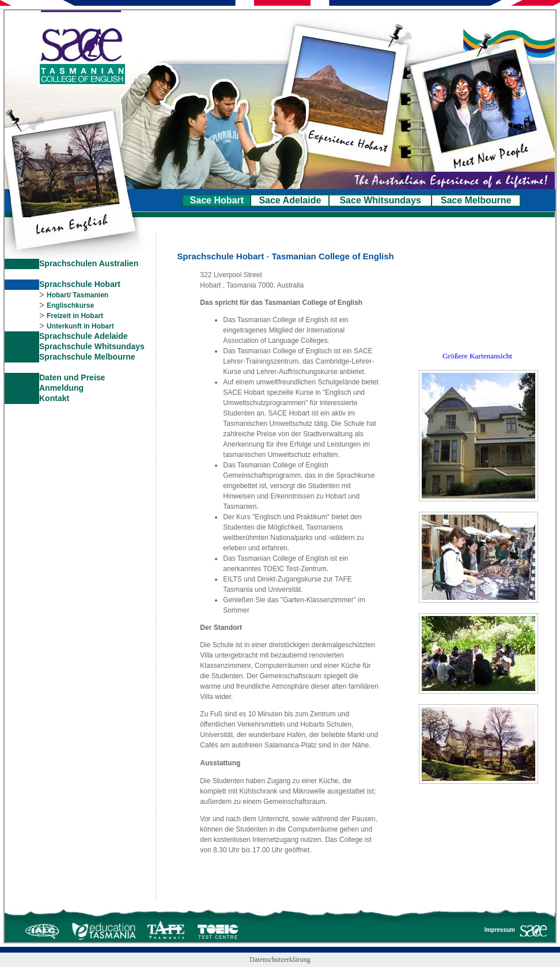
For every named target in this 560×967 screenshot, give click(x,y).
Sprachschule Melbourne (87, 357)
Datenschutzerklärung (280, 960)
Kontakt (54, 398)
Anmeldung (61, 388)
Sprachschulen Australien (89, 263)
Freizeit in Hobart (75, 316)
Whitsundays (120, 346)
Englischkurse (70, 305)
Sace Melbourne (476, 200)
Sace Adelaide (290, 200)
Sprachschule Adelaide (84, 336)
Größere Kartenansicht (477, 356)
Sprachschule (67, 346)
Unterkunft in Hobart (80, 326)
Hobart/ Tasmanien (77, 295)
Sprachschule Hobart (80, 284)
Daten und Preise (72, 377)
